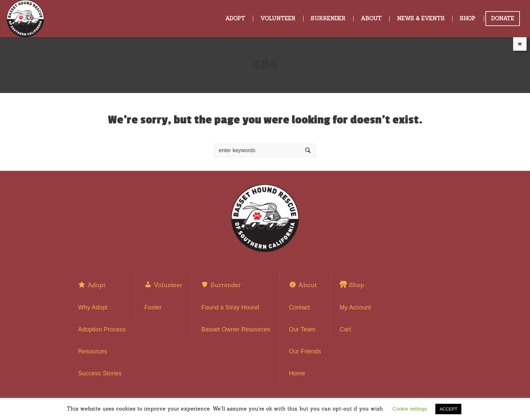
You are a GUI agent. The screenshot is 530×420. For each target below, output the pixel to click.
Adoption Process (102, 329)
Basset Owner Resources (236, 329)
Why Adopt (93, 307)
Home (297, 373)
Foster (153, 307)
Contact (299, 307)
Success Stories (100, 373)
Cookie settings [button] (410, 409)
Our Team (302, 329)
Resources (93, 351)
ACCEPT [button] (448, 409)
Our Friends (305, 351)
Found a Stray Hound (230, 307)
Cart (345, 329)
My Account (355, 307)
